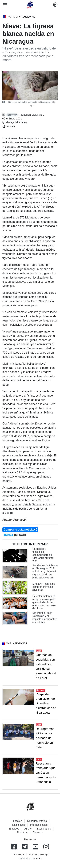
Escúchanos (44, 829)
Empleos (14, 829)
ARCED (38, 858)
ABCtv (28, 829)
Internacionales (39, 825)
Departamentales (37, 821)
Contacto (38, 832)
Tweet (8, 535)
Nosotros (22, 832)
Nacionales (19, 825)
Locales (18, 821)
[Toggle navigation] (4, 5)
